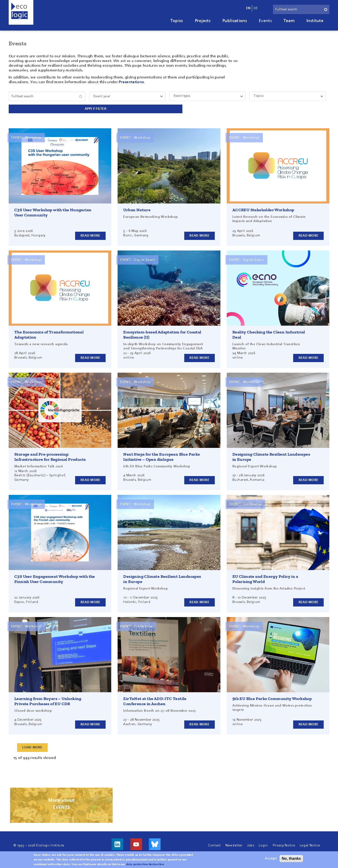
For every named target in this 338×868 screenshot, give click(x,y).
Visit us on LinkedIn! (117, 843)
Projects (203, 21)
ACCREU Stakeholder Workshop (263, 209)
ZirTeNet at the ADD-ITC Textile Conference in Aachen (155, 700)
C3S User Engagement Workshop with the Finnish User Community (55, 578)
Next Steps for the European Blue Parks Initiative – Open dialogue (161, 456)
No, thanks (291, 858)
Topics (177, 21)
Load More (33, 747)
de (256, 8)
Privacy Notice (284, 845)
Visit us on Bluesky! (155, 843)
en (248, 8)
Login (263, 845)
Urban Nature (137, 209)
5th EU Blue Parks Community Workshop (272, 698)
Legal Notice (310, 845)
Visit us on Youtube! (136, 843)
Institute (315, 21)
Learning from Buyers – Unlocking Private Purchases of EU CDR (48, 700)
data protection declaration (145, 864)
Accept (271, 859)
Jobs (251, 845)
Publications (235, 21)
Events (265, 21)
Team (289, 21)
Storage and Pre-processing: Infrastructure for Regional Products (50, 456)
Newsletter (234, 845)
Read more (90, 235)
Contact (214, 845)
